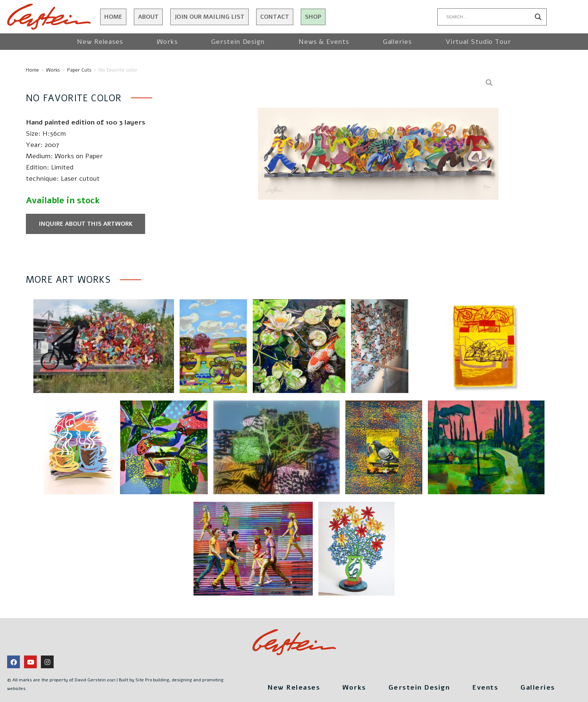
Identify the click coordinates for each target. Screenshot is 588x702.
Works (167, 42)
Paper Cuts (79, 70)
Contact (275, 17)
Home (113, 17)
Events (485, 687)
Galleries (397, 42)
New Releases (100, 42)
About (148, 17)
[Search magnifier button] (538, 17)
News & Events (324, 42)
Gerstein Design (238, 42)
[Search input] (489, 17)
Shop (313, 17)
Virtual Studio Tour (478, 42)
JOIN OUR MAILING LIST (209, 17)
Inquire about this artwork (86, 224)
